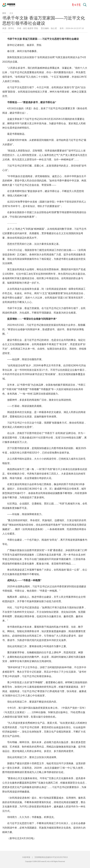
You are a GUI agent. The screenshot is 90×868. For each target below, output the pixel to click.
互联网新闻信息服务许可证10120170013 (51, 857)
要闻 (4, 13)
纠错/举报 (26, 857)
